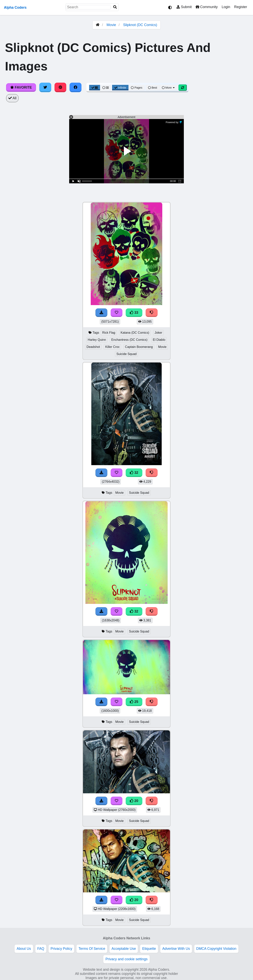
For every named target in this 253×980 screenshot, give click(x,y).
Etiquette (149, 949)
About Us (24, 949)
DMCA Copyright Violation (216, 949)
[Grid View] (95, 88)
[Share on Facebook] (76, 87)
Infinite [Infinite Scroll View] (120, 88)
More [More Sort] (169, 88)
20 (134, 801)
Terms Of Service (92, 949)
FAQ (41, 949)
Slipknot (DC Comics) (140, 25)
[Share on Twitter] (45, 87)
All (12, 98)
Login (226, 7)
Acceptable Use (124, 949)
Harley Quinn (97, 340)
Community (207, 7)
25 (134, 702)
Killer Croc (112, 347)
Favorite (21, 87)
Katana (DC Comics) (135, 333)
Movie (111, 25)
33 (134, 313)
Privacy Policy (61, 949)
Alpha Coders (15, 7)
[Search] (115, 7)
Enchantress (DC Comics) (129, 340)
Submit (184, 7)
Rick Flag (109, 333)
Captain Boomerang (139, 347)
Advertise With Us (176, 949)
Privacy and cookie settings (126, 959)
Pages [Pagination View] (137, 88)
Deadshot (93, 347)
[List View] (106, 88)
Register (241, 7)
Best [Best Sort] (153, 88)
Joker (158, 333)
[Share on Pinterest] (60, 87)
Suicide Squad (126, 354)
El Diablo (159, 340)
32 (134, 473)
